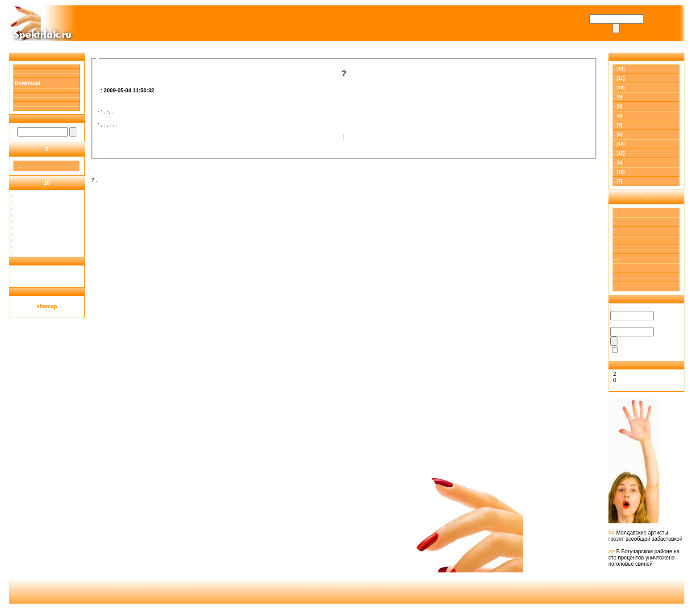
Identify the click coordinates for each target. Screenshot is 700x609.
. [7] (618, 181)
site (41, 307)
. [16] (619, 172)
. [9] (618, 97)
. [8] (618, 106)
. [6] (618, 135)
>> (612, 533)
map (52, 307)
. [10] (619, 69)
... (616, 259)
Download (27, 83)
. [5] (618, 116)
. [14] (619, 144)
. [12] (619, 153)
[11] (619, 78)
